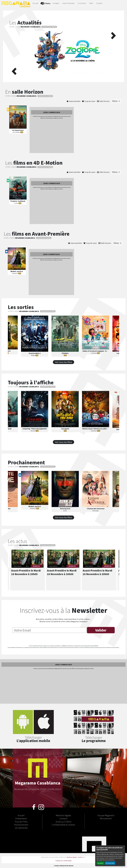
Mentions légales (63, 815)
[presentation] (63, 640)
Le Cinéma (82, 3)
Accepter (100, 863)
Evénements (21, 818)
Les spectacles (21, 828)
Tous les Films (21, 822)
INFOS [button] (27, 566)
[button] (14, 53)
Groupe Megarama (106, 815)
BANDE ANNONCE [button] (18, 566)
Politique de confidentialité (63, 861)
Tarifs (91, 3)
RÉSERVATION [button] (36, 566)
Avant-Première (68, 3)
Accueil (35, 3)
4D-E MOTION (45, 4)
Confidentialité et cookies (63, 825)
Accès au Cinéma (63, 822)
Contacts (63, 818)
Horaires (56, 3)
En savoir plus (110, 863)
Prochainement (21, 825)
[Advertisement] (52, 136)
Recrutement (106, 818)
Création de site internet (66, 866)
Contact (99, 3)
